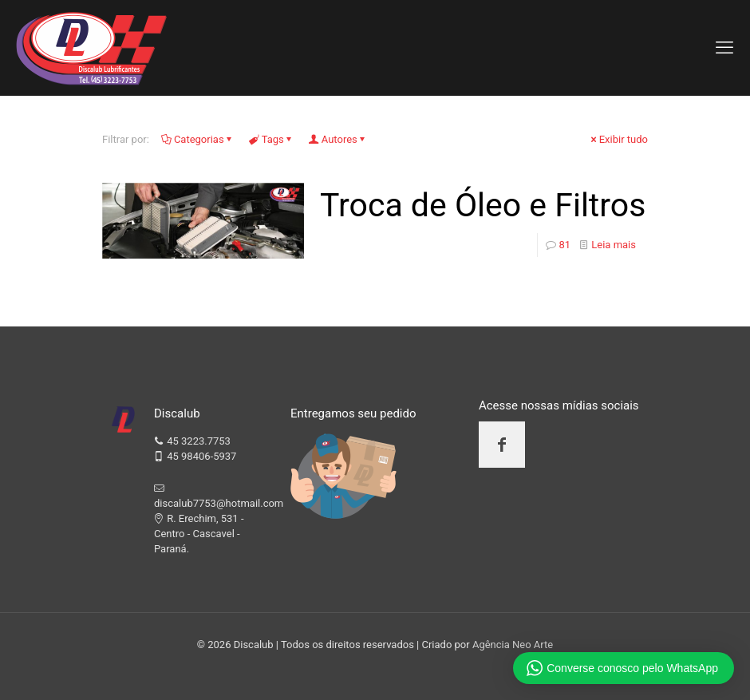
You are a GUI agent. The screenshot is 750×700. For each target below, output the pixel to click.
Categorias (198, 139)
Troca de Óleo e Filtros (483, 205)
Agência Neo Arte (513, 645)
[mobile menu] (724, 48)
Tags (272, 139)
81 (564, 245)
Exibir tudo (618, 139)
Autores (338, 139)
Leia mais (614, 245)
